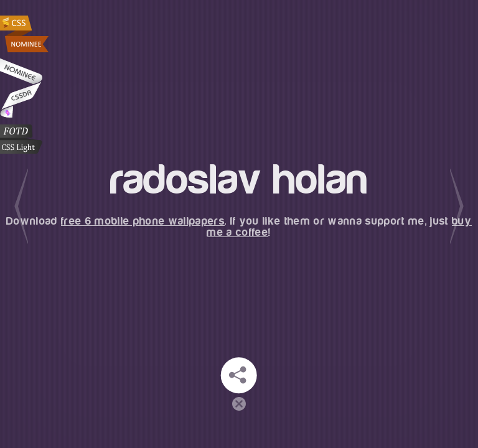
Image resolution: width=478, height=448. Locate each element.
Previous (21, 206)
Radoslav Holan (25, 34)
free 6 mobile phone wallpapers (143, 221)
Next (457, 206)
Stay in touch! (239, 375)
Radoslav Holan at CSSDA (21, 88)
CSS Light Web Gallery (21, 139)
